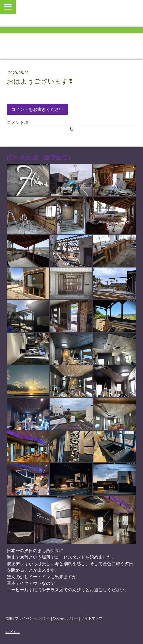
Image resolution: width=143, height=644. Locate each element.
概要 (9, 618)
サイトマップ (92, 618)
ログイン (13, 632)
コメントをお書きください (37, 109)
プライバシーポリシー (33, 618)
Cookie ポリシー (66, 618)
